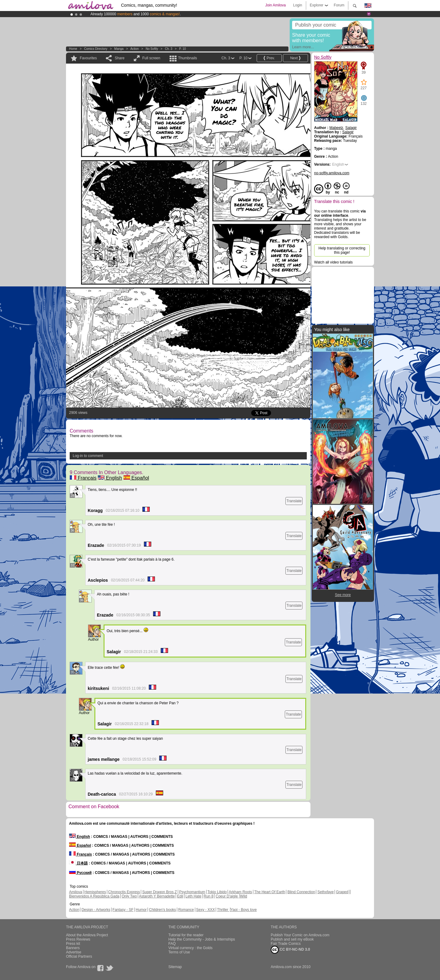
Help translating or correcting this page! (342, 250)
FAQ (172, 944)
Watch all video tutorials (333, 262)
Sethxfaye (326, 892)
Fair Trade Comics (286, 944)
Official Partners (79, 956)
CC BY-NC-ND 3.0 (290, 950)
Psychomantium (192, 892)
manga (119, 49)
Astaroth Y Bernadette (157, 896)
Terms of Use (179, 952)
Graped (342, 892)
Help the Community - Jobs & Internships (202, 939)
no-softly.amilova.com (332, 173)
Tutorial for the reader (186, 935)
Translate (294, 501)
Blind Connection (301, 892)
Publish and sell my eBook (292, 939)
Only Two (129, 896)
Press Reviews (78, 939)
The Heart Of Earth (270, 892)
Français (83, 478)
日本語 (78, 863)
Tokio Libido (217, 892)
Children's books (162, 910)
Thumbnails (188, 58)
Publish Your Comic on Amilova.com (300, 935)
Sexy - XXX (205, 910)
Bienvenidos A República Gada (94, 896)
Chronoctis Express (124, 892)
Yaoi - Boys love (244, 910)
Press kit (73, 944)
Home (73, 49)
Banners (73, 948)
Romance (186, 910)
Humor (141, 910)
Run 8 (208, 896)
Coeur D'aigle (227, 896)
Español (136, 478)
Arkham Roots (240, 892)
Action (134, 49)
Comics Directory (96, 49)
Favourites (88, 58)
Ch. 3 (169, 49)
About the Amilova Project (87, 935)
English (110, 478)
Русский (80, 873)
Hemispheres (95, 892)
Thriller (223, 910)
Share (119, 58)
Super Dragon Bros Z (159, 892)
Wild (243, 896)
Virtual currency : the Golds (191, 948)
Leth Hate (193, 896)
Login (297, 5)
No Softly (152, 49)
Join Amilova (275, 5)
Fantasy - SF (123, 910)
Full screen (151, 58)
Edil (180, 896)
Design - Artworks (96, 910)
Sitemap (175, 967)
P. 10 (182, 49)
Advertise (74, 952)
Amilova (76, 892)
